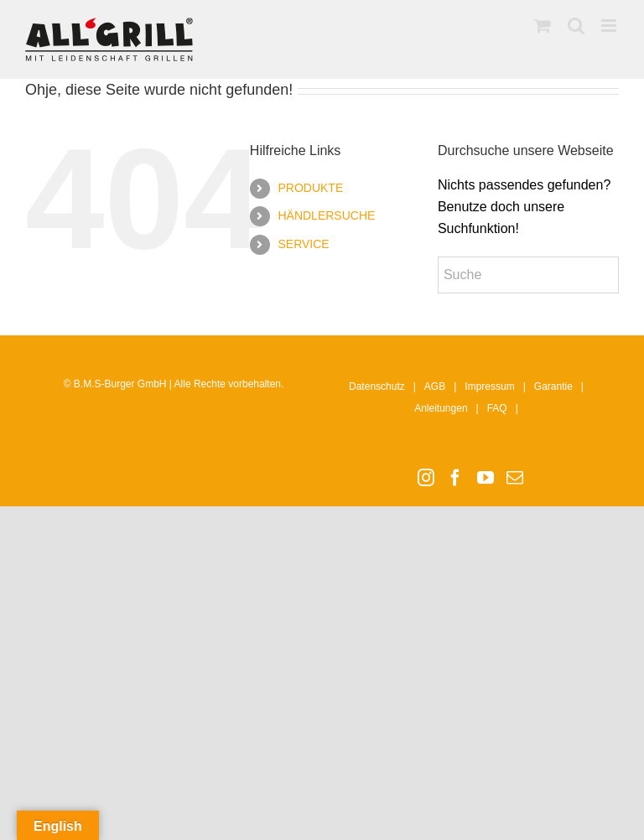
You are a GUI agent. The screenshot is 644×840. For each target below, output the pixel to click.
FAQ (497, 408)
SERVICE (303, 244)
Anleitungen (441, 408)
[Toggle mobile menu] (610, 26)
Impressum (489, 386)
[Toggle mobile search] (576, 26)
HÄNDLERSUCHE (326, 215)
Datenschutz (377, 386)
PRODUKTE (310, 188)
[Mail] (515, 478)
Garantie (553, 386)
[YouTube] (486, 478)
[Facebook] (455, 478)
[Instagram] (426, 478)
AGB (435, 386)
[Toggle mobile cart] (543, 26)
